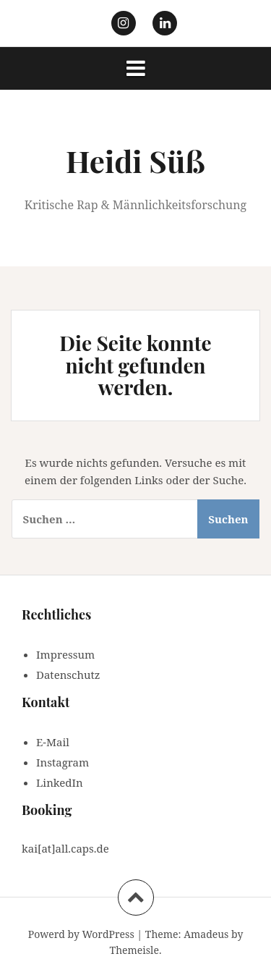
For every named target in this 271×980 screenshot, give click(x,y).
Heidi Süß (135, 161)
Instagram (63, 762)
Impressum (65, 654)
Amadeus (206, 934)
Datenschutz (68, 675)
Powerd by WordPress (81, 934)
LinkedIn (60, 782)
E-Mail (53, 742)
